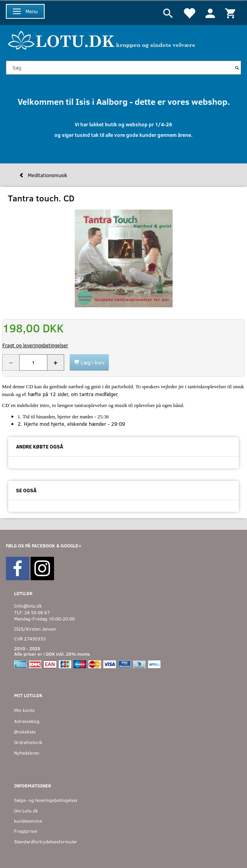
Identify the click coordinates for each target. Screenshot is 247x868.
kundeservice (28, 821)
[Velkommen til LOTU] (102, 39)
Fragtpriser (26, 831)
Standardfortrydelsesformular (46, 842)
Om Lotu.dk (26, 811)
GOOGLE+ (71, 546)
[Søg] (237, 68)
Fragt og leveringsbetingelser (35, 345)
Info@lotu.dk (28, 606)
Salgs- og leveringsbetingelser (46, 800)
